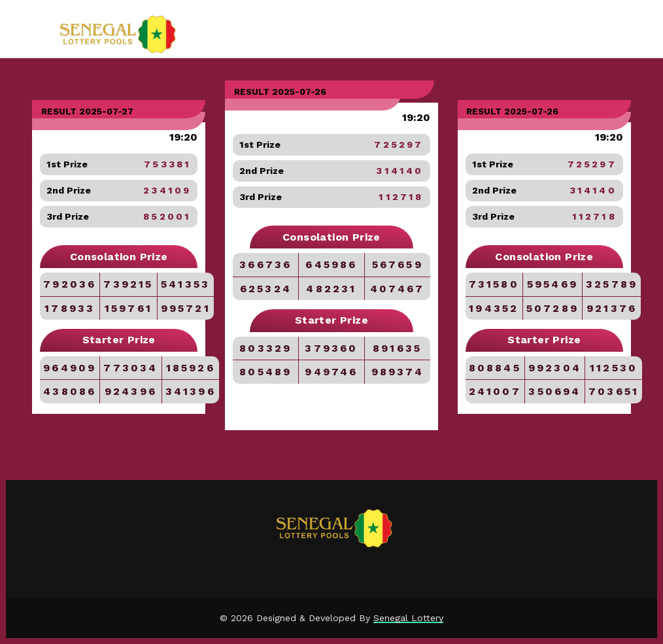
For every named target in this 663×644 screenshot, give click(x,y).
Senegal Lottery (408, 618)
